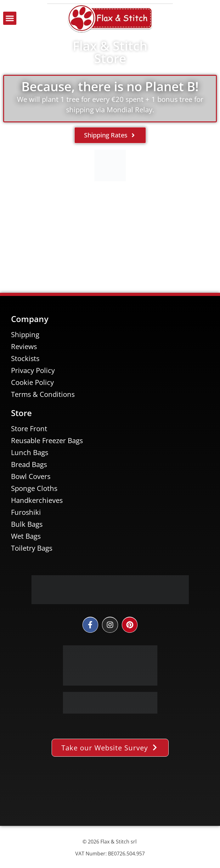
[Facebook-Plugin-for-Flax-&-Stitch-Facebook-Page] (110, 796)
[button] (10, 18)
